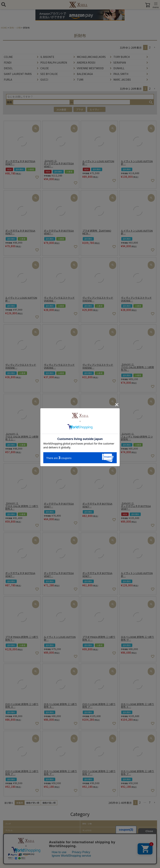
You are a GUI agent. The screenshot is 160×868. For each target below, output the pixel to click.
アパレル (9, 830)
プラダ (80, 109)
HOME (4, 28)
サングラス (87, 830)
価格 (9, 102)
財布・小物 (15, 28)
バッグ (8, 824)
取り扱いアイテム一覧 (14, 851)
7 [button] (150, 802)
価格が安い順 (33, 803)
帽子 (7, 837)
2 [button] (150, 47)
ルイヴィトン (97, 109)
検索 (151, 102)
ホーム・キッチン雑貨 (92, 844)
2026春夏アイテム (64, 109)
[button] (154, 48)
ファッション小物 (13, 844)
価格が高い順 (49, 803)
